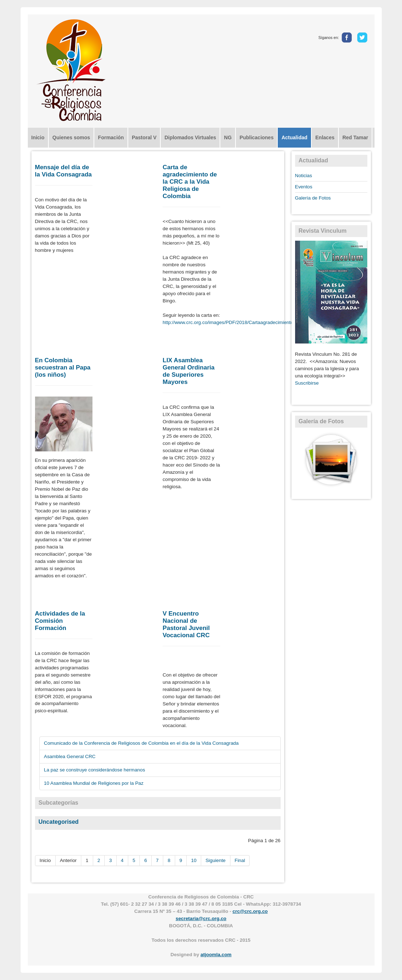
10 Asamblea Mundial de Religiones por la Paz (94, 783)
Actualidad (294, 137)
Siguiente (216, 860)
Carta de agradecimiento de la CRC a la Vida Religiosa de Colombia (190, 182)
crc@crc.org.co (250, 911)
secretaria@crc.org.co (201, 918)
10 (194, 860)
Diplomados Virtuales (190, 137)
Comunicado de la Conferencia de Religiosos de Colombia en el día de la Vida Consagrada (141, 743)
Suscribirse (307, 383)
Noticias (304, 176)
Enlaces (325, 137)
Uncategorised (59, 822)
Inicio (38, 137)
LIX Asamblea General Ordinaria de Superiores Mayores (189, 371)
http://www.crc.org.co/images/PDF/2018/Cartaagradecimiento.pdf (232, 322)
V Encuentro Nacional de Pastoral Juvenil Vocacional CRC (186, 624)
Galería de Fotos (313, 198)
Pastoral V (144, 137)
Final (240, 860)
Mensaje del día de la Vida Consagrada (63, 171)
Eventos (304, 187)
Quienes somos (71, 137)
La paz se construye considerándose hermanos (95, 770)
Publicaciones (256, 137)
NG (228, 137)
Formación (111, 137)
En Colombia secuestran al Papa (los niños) (63, 367)
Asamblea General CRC (70, 756)
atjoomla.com (216, 955)
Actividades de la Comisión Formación (60, 621)
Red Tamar (355, 137)
